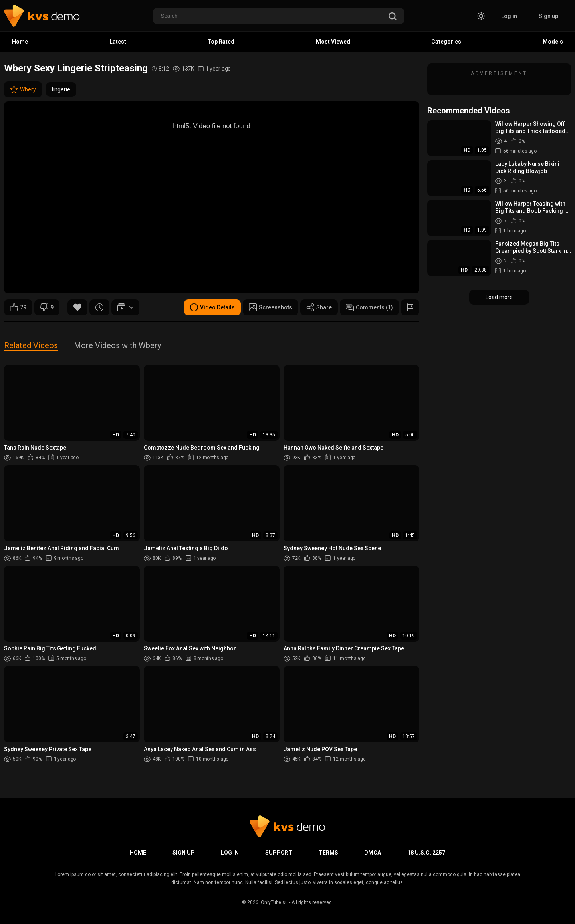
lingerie (61, 89)
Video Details (212, 307)
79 (18, 307)
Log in (509, 16)
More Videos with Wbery (117, 346)
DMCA (373, 853)
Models (553, 42)
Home (20, 42)
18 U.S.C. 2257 (426, 853)
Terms (328, 853)
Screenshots (271, 307)
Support (279, 853)
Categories (446, 42)
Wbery (23, 89)
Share (319, 307)
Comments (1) (369, 307)
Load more (499, 297)
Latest (118, 42)
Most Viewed (333, 42)
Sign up (548, 16)
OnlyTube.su (274, 902)
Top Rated (221, 42)
